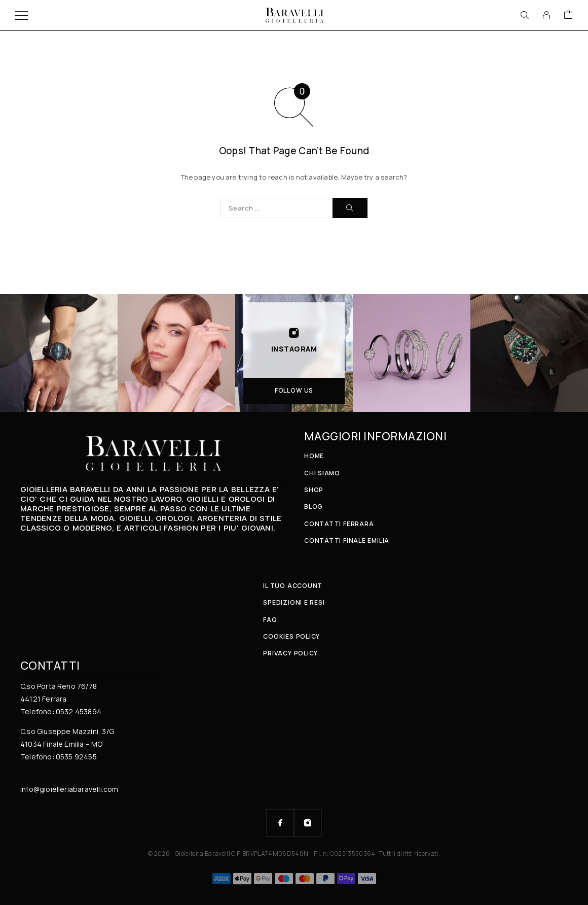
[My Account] (546, 15)
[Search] (525, 15)
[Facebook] (280, 823)
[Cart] (568, 15)
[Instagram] (308, 823)
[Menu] (22, 15)
